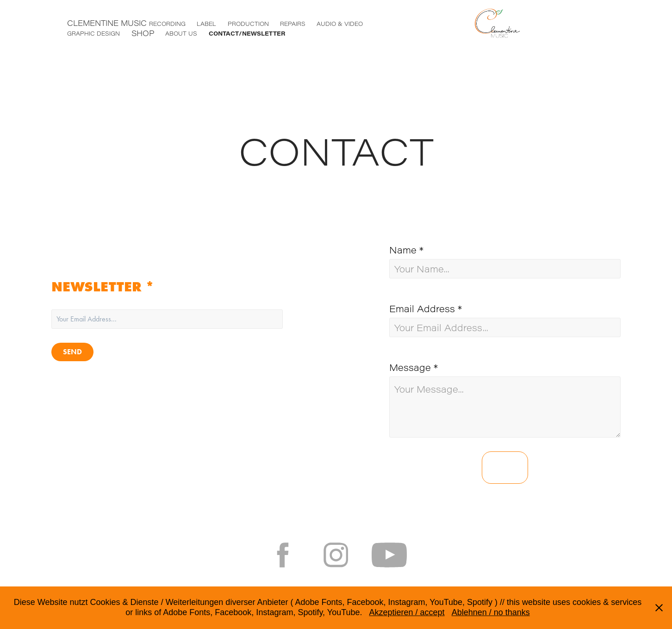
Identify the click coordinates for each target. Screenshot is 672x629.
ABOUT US (181, 33)
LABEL (206, 24)
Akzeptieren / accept (407, 612)
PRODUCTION (248, 24)
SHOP (143, 33)
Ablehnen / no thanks (491, 612)
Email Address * (426, 308)
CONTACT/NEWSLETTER (247, 33)
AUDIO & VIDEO (340, 24)
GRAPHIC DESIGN (93, 33)
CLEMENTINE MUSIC (107, 23)
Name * (406, 250)
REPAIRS (293, 24)
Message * (414, 367)
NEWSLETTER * (103, 287)
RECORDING (167, 24)
